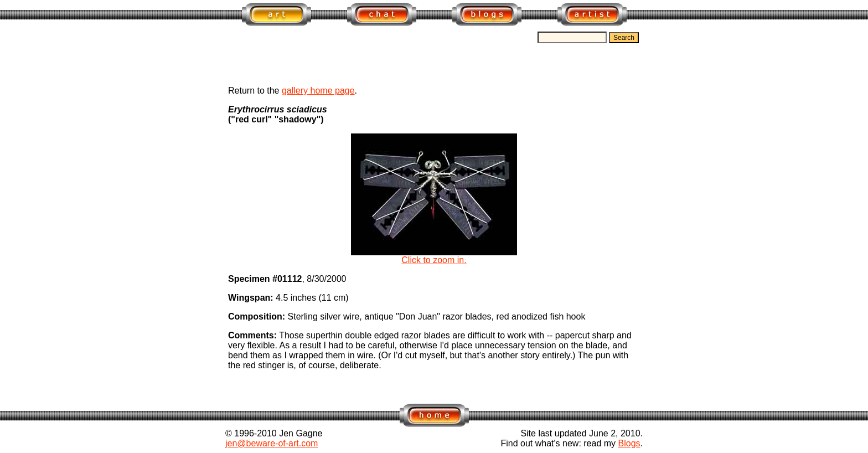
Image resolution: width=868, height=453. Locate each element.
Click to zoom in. (434, 256)
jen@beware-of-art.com (272, 443)
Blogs (629, 443)
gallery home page (318, 91)
